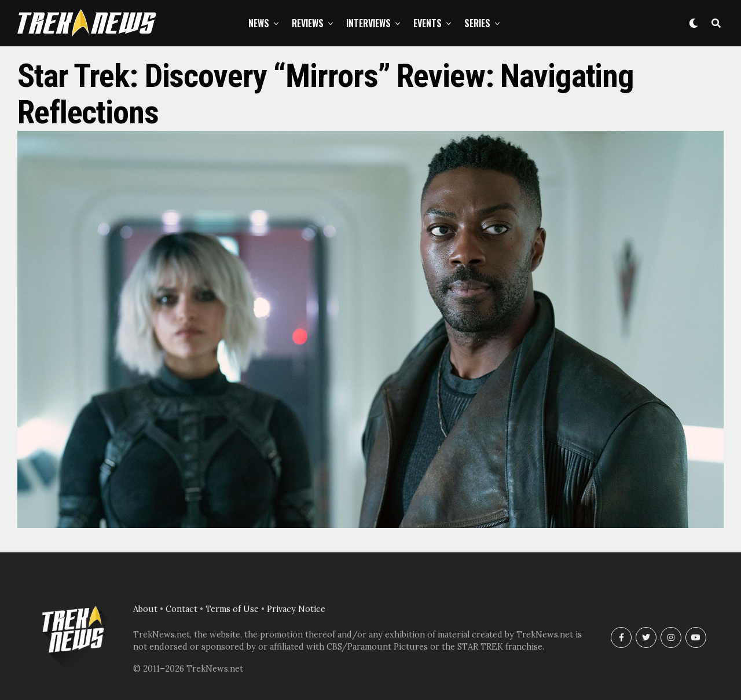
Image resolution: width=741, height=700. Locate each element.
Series (477, 23)
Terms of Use (232, 609)
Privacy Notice (296, 609)
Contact (181, 609)
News (259, 23)
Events (428, 23)
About (145, 609)
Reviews (308, 23)
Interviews (368, 23)
